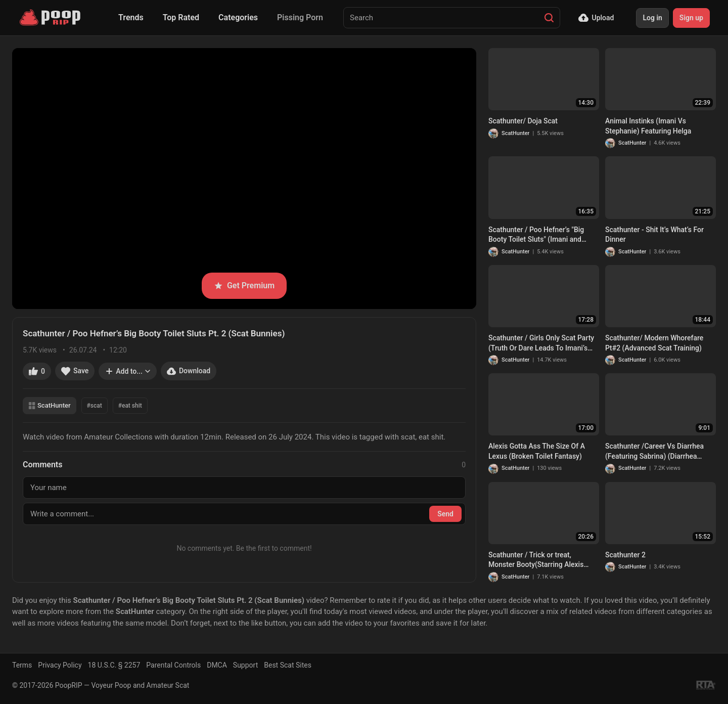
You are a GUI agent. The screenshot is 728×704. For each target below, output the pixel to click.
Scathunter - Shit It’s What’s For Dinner (654, 235)
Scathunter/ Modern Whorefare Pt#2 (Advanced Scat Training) (654, 343)
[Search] (549, 18)
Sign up (691, 18)
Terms (22, 665)
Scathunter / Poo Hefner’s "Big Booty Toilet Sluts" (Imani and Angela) (536, 235)
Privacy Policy (60, 665)
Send (445, 514)
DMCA (217, 665)
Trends (131, 17)
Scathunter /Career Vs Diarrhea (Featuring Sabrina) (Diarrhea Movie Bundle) (654, 452)
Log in (652, 18)
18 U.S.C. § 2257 (114, 665)
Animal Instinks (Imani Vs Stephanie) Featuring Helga (648, 126)
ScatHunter (50, 405)
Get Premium (244, 285)
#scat (95, 406)
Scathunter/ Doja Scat (523, 121)
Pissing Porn (300, 17)
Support (245, 665)
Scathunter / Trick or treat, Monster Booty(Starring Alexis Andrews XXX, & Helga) (536, 560)
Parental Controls (173, 665)
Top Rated (181, 17)
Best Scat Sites (288, 665)
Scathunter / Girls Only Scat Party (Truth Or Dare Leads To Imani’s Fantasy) (541, 343)
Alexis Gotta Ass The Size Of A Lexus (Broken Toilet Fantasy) (537, 451)
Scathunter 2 (625, 555)
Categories (238, 17)
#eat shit (130, 406)
